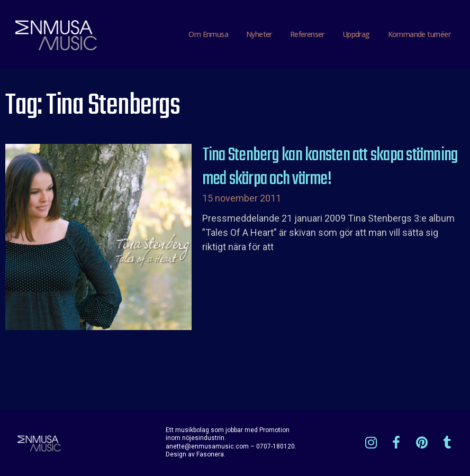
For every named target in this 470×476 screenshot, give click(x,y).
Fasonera (210, 454)
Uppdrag (356, 34)
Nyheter (259, 34)
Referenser (307, 34)
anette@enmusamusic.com (207, 446)
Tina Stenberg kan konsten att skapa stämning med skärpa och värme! (330, 168)
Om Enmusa (208, 34)
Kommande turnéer (419, 34)
